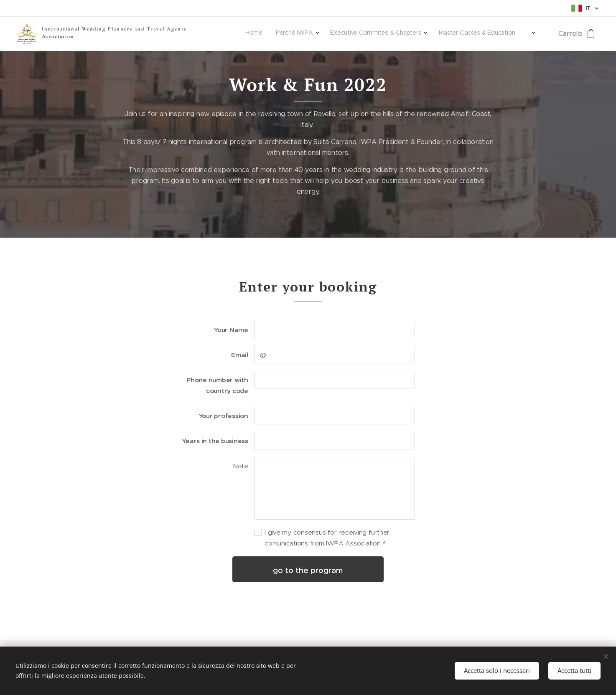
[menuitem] (366, 34)
